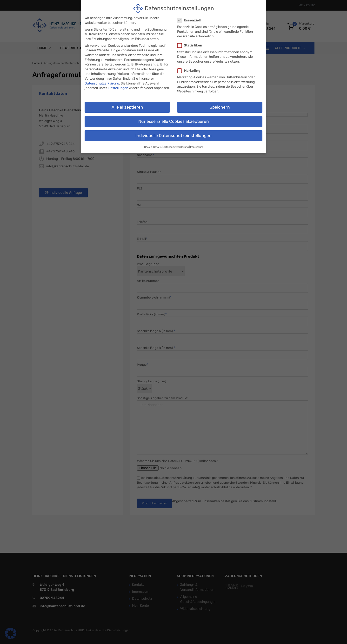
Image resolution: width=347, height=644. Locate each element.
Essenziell (190, 19)
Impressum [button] (197, 146)
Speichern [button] (220, 106)
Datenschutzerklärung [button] (176, 146)
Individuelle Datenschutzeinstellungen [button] (173, 134)
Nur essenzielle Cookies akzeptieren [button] (174, 120)
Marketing (190, 69)
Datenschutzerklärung (102, 82)
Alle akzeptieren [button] (127, 106)
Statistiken (191, 44)
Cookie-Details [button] (153, 146)
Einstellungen (118, 87)
